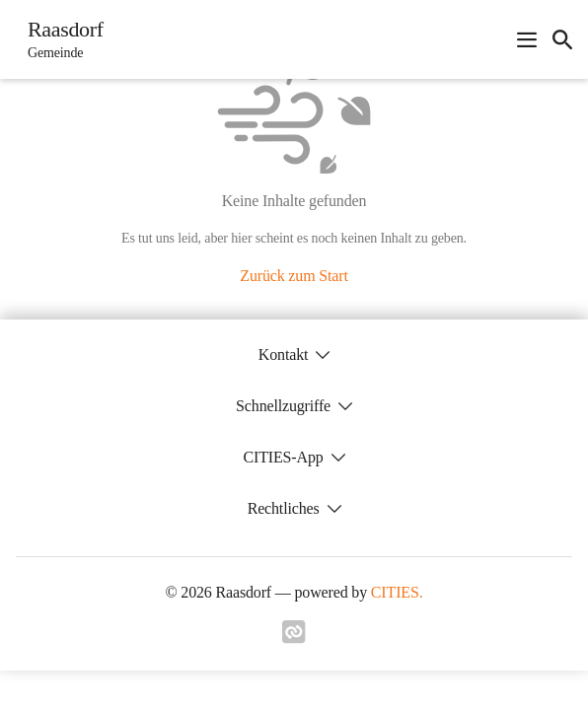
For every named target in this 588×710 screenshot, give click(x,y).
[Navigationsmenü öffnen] (527, 39)
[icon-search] (562, 39)
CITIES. (397, 592)
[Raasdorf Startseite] (60, 39)
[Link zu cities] (294, 638)
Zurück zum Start (294, 276)
